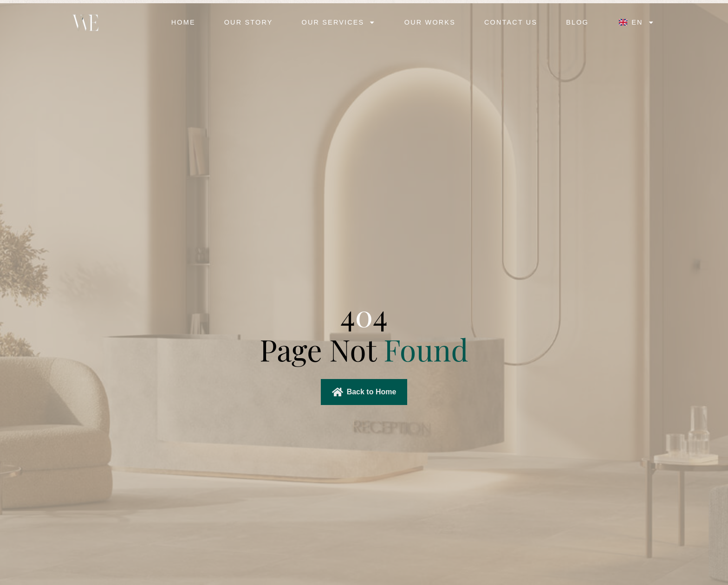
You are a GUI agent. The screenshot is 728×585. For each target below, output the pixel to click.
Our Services (339, 23)
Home (183, 22)
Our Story (249, 22)
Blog (577, 22)
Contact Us (511, 22)
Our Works (430, 22)
